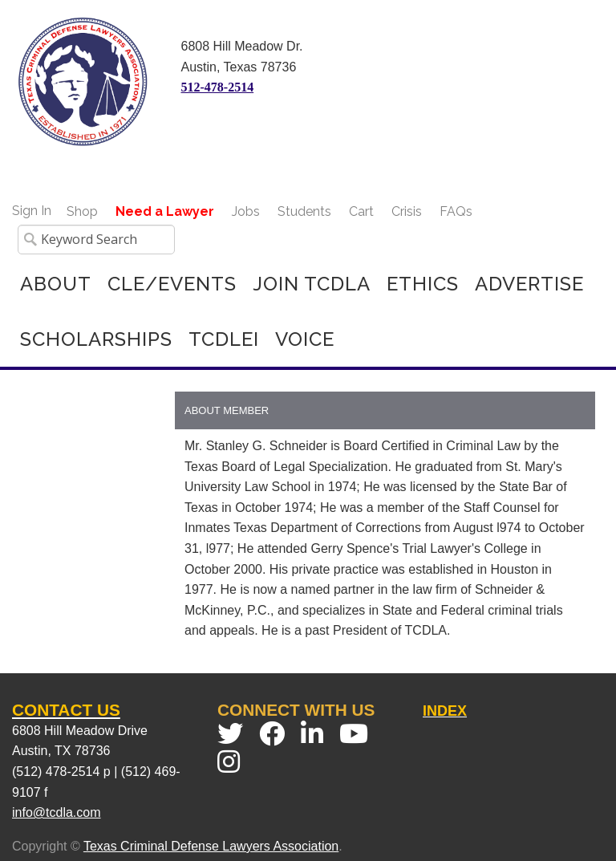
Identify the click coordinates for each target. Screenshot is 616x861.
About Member (227, 410)
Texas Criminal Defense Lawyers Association (211, 846)
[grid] (385, 520)
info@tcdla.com (57, 812)
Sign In (32, 211)
